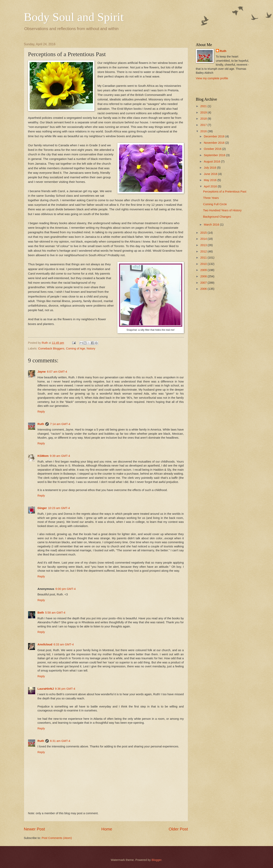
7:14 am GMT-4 (60, 424)
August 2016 (212, 162)
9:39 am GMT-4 (60, 456)
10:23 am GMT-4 (59, 508)
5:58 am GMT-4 (55, 613)
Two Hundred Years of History (222, 210)
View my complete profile (212, 78)
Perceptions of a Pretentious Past (225, 192)
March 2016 (212, 225)
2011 (204, 258)
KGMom (43, 456)
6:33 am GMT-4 (64, 644)
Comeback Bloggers (51, 349)
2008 (204, 276)
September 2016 (215, 155)
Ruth (41, 424)
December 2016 (215, 136)
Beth (41, 613)
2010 (204, 264)
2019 (204, 112)
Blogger (157, 860)
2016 (204, 131)
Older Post (178, 829)
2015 (204, 233)
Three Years (211, 198)
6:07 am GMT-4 (57, 372)
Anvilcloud (45, 644)
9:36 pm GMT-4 (65, 689)
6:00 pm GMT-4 (66, 589)
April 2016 (211, 186)
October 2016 (213, 149)
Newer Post (34, 829)
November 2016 (215, 143)
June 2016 (211, 174)
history (91, 349)
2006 (204, 289)
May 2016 (211, 180)
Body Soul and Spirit (74, 17)
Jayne (42, 372)
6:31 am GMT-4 (60, 741)
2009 (204, 270)
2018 (204, 119)
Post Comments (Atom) (57, 838)
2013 (204, 245)
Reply (41, 412)
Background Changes (217, 217)
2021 (204, 106)
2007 (204, 283)
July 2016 (210, 168)
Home (107, 829)
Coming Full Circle (215, 204)
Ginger (42, 508)
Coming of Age (76, 349)
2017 (204, 125)
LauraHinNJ (46, 689)
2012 (204, 251)
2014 (204, 239)
